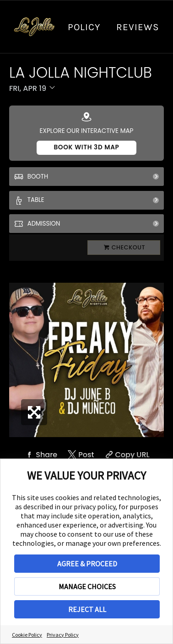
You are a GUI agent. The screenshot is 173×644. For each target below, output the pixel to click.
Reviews (138, 27)
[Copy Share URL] (126, 455)
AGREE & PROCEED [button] (87, 564)
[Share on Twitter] (80, 455)
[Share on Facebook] (40, 455)
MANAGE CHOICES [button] (87, 586)
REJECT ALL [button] (87, 609)
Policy (84, 27)
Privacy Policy (63, 635)
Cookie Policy (27, 635)
